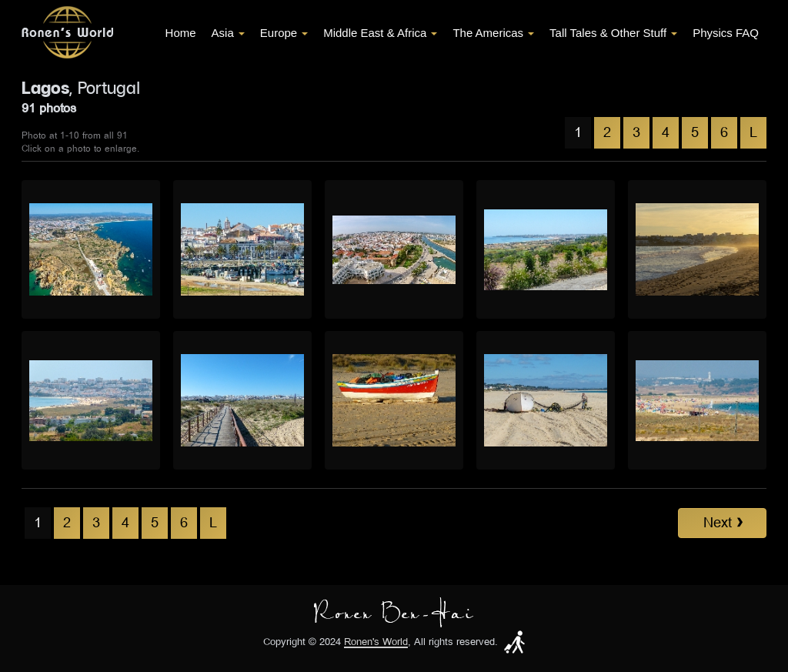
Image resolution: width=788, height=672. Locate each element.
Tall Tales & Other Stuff (613, 33)
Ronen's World (376, 642)
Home (181, 33)
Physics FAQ (726, 33)
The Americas (493, 33)
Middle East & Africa (380, 33)
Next (723, 523)
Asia (228, 33)
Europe (284, 33)
